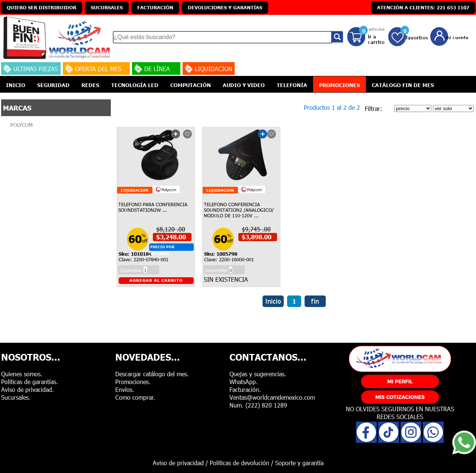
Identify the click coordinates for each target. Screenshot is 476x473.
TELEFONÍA (292, 85)
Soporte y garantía (299, 463)
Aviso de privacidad (178, 463)
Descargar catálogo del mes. (152, 374)
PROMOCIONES (340, 85)
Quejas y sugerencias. (258, 374)
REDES (90, 85)
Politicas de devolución (239, 463)
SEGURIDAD (53, 85)
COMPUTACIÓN (191, 85)
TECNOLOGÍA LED (135, 85)
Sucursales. (16, 397)
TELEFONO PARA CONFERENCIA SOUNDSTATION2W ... (153, 207)
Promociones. (133, 382)
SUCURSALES (107, 7)
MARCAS (17, 108)
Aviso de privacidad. (28, 389)
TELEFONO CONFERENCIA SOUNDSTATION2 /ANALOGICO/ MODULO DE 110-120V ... (239, 210)
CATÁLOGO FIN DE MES (403, 85)
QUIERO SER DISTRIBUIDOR (41, 7)
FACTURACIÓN (155, 7)
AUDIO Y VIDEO (244, 85)
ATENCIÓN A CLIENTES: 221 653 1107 (423, 7)
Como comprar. (135, 397)
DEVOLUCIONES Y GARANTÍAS (225, 7)
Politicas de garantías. (30, 382)
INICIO (16, 85)
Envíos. (125, 389)
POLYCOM (22, 125)
